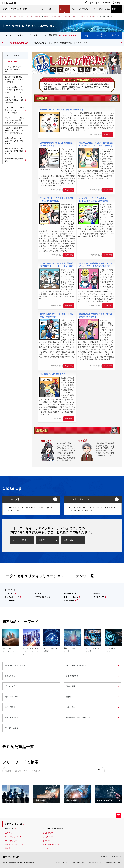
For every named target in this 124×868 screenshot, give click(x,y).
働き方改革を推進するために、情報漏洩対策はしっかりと (14, 151)
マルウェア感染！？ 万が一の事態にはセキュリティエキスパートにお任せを (15, 90)
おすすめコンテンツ (93, 16)
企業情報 (8, 833)
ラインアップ (64, 9)
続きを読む (108, 134)
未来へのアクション (13, 844)
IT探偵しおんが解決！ (19, 43)
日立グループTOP (11, 857)
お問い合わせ (115, 35)
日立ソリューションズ (13, 824)
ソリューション (40, 35)
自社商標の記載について (96, 862)
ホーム (4, 16)
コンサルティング (23, 35)
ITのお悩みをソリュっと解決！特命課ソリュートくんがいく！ (60, 43)
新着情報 (97, 594)
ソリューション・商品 (43, 9)
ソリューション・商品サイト (54, 829)
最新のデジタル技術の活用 (52, 16)
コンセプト (8, 35)
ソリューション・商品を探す (33, 16)
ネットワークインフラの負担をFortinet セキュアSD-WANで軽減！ (14, 110)
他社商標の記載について (114, 862)
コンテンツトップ (12, 62)
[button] (121, 43)
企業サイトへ (116, 9)
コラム (107, 9)
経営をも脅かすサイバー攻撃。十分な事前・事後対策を (14, 141)
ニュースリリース (12, 837)
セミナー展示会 (88, 35)
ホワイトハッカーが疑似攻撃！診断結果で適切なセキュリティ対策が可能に (14, 121)
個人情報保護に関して (79, 862)
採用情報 (8, 848)
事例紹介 (85, 9)
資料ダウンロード (101, 35)
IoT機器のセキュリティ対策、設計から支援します (14, 69)
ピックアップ (76, 9)
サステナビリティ (12, 841)
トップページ (10, 590)
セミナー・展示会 (97, 9)
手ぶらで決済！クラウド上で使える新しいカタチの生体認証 (14, 100)
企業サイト (9, 829)
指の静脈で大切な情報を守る (14, 160)
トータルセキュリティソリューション (73, 16)
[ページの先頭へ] (119, 815)
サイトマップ (99, 597)
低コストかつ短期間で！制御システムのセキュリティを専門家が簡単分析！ (14, 131)
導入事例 (53, 35)
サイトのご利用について (62, 862)
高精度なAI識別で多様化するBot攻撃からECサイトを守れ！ (14, 79)
